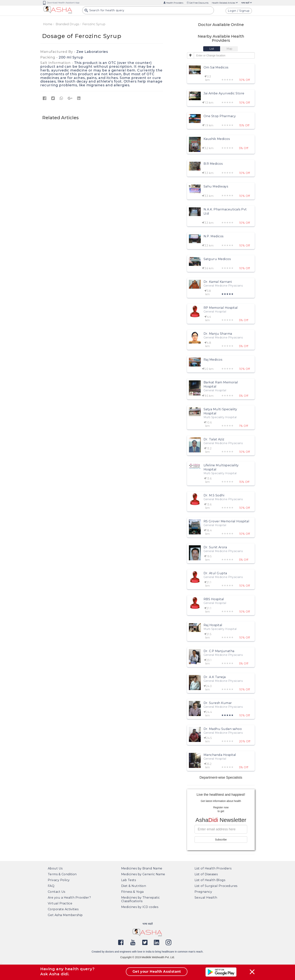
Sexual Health (206, 898)
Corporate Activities (63, 909)
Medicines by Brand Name (142, 868)
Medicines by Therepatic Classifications (141, 899)
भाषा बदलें (247, 3)
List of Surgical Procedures (216, 886)
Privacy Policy (59, 880)
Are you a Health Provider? (69, 898)
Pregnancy (203, 892)
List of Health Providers (213, 868)
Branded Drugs (67, 24)
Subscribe (221, 840)
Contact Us (57, 892)
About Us (55, 868)
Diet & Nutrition (134, 886)
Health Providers (173, 3)
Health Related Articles (225, 3)
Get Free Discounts (198, 3)
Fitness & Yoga (132, 892)
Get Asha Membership (65, 915)
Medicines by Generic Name (143, 874)
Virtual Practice (60, 903)
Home (48, 24)
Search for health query (104, 11)
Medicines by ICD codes (140, 907)
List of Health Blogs (210, 880)
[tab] (212, 49)
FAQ (51, 886)
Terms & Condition (62, 874)
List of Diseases (206, 874)
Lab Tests (128, 880)
